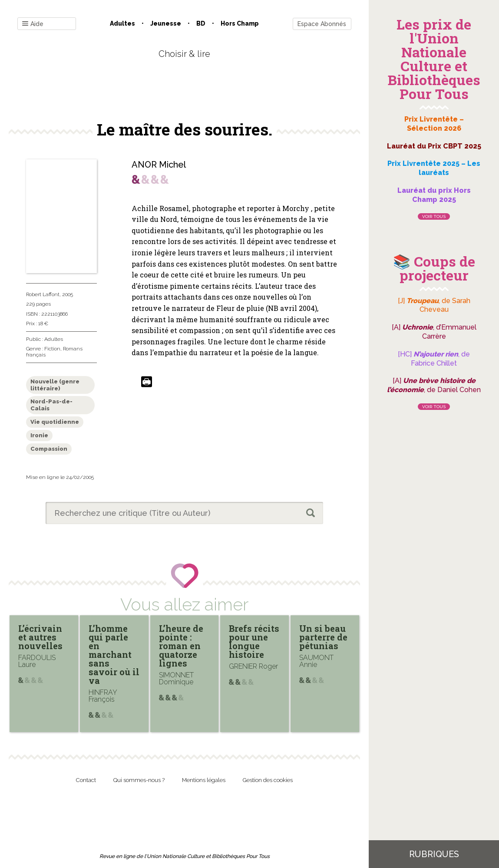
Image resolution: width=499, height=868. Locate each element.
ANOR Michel (159, 165)
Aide (33, 24)
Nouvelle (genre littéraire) (55, 385)
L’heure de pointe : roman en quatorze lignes (181, 646)
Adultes (122, 23)
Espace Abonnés (322, 24)
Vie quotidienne (55, 422)
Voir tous (434, 216)
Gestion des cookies (268, 780)
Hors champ (240, 23)
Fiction (52, 349)
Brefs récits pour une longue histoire (254, 641)
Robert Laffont (43, 294)
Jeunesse (166, 23)
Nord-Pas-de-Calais (51, 405)
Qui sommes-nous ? (139, 780)
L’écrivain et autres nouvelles (40, 637)
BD (201, 23)
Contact (86, 780)
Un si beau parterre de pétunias (323, 637)
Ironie (39, 435)
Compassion (49, 449)
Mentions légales (204, 780)
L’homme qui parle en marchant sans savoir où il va (114, 654)
